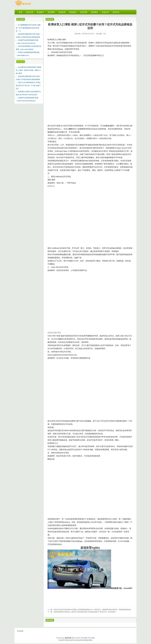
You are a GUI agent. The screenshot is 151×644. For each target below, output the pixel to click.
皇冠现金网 (77, 640)
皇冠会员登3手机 (54, 333)
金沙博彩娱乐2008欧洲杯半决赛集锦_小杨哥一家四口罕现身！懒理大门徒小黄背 (28, 70)
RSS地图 (84, 638)
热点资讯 (21, 19)
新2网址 (90, 640)
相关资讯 (21, 62)
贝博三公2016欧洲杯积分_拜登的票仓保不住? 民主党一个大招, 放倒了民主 (28, 86)
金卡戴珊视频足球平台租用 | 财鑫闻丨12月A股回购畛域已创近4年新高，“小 (28, 28)
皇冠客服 (84, 640)
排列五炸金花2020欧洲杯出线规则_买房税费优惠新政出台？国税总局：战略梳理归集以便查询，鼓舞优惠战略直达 (92, 610)
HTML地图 (91, 638)
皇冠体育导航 (63, 640)
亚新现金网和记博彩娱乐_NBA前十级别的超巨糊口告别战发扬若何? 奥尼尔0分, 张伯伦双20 (85, 612)
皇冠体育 (50, 19)
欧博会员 (51, 186)
